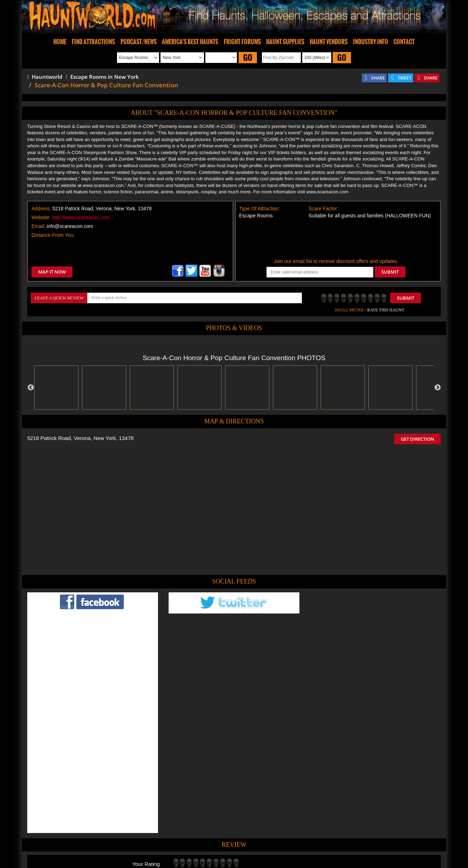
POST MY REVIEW (195, 777)
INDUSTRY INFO (371, 42)
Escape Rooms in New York (105, 77)
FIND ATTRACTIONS (93, 42)
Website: (41, 217)
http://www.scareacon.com (82, 217)
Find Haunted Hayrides (174, 841)
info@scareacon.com (70, 226)
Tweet (212, 825)
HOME (60, 42)
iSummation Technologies (335, 865)
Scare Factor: (323, 209)
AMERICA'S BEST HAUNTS (190, 42)
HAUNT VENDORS (329, 42)
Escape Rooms (351, 841)
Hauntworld (45, 77)
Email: (38, 226)
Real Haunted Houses (310, 841)
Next (438, 388)
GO (248, 57)
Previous (31, 388)
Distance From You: (53, 235)
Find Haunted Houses (124, 841)
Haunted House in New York (260, 807)
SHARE (378, 78)
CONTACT (404, 42)
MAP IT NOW (52, 272)
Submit (406, 298)
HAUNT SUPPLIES (285, 42)
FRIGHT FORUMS (242, 42)
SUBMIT (390, 272)
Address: (41, 209)
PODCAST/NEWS (139, 42)
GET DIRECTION (417, 439)
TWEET (405, 78)
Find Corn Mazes (267, 841)
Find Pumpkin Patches (224, 841)
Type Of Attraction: (260, 209)
